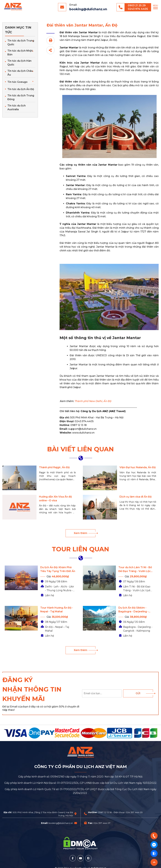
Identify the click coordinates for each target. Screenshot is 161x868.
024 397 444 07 (102, 823)
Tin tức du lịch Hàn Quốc (19, 63)
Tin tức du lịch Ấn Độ (21, 89)
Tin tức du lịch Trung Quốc (21, 43)
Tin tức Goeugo (17, 82)
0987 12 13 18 (105, 812)
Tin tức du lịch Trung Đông (21, 97)
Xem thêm (80, 533)
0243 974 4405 (138, 9)
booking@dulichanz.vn (88, 9)
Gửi (138, 693)
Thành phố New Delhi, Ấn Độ (93, 401)
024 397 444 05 (134, 812)
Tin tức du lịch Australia (17, 107)
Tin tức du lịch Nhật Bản (20, 53)
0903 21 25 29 (137, 5)
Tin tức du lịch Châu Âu (20, 73)
